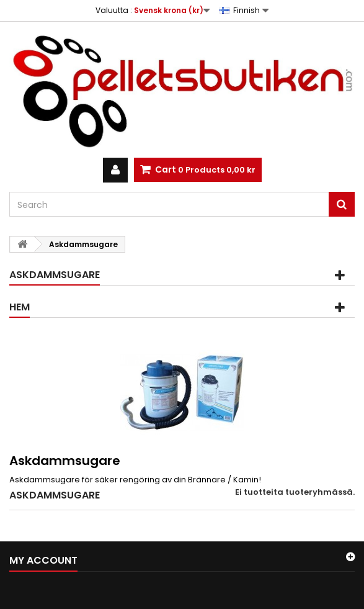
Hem (20, 307)
